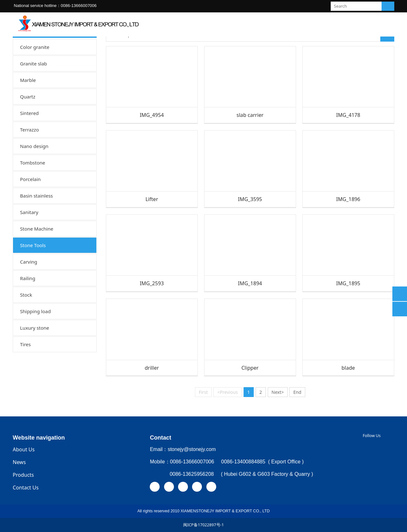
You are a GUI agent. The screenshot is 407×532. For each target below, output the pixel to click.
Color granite (35, 47)
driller (152, 368)
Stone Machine (37, 229)
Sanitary (29, 212)
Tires (25, 344)
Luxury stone (35, 328)
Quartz (28, 97)
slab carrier (250, 115)
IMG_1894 (250, 283)
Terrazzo (29, 130)
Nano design (34, 146)
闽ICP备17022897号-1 (203, 525)
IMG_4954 (152, 115)
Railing (28, 278)
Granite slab (34, 64)
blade (348, 368)
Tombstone (33, 163)
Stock (26, 295)
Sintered (29, 113)
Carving (29, 262)
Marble (28, 80)
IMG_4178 (348, 115)
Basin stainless (36, 196)
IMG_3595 (250, 199)
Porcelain (30, 179)
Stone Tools (33, 245)
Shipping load (35, 311)
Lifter (152, 199)
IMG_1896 (348, 199)
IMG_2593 (152, 283)
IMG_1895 (348, 283)
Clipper (250, 368)
